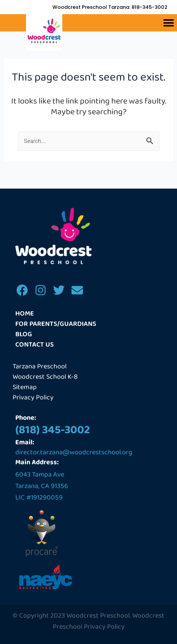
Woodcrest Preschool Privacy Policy (109, 621)
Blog (24, 334)
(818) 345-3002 (53, 430)
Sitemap (25, 387)
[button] (168, 23)
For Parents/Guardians (56, 324)
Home (25, 314)
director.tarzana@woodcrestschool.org (74, 452)
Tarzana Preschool (40, 367)
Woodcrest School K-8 (45, 377)
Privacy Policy (33, 398)
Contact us (35, 345)
